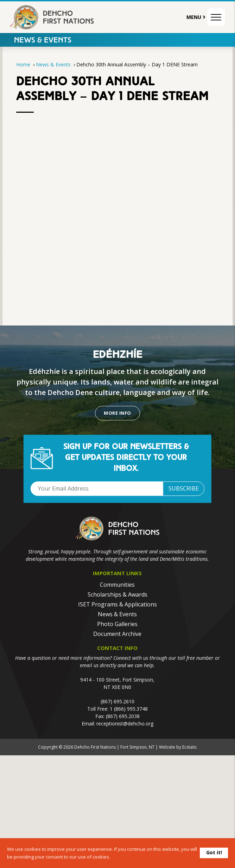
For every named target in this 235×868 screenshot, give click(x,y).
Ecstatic (190, 747)
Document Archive (117, 634)
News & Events (43, 41)
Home (23, 64)
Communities (117, 585)
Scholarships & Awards (118, 594)
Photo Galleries (117, 624)
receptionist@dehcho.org (125, 724)
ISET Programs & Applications (118, 604)
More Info (117, 413)
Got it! (214, 852)
